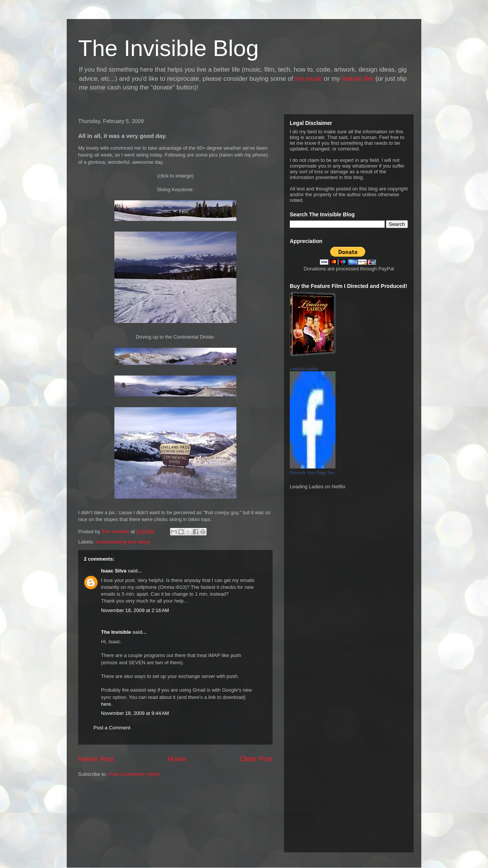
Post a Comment (112, 728)
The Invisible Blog (169, 48)
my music (309, 79)
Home (177, 759)
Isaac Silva (114, 571)
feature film (358, 79)
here (106, 704)
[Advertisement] (112, 818)
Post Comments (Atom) (134, 774)
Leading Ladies (304, 369)
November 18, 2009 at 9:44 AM (135, 713)
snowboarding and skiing (123, 542)
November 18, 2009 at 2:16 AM (135, 610)
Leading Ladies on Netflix (318, 487)
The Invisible (116, 632)
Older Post (256, 759)
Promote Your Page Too (312, 473)
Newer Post (96, 759)
